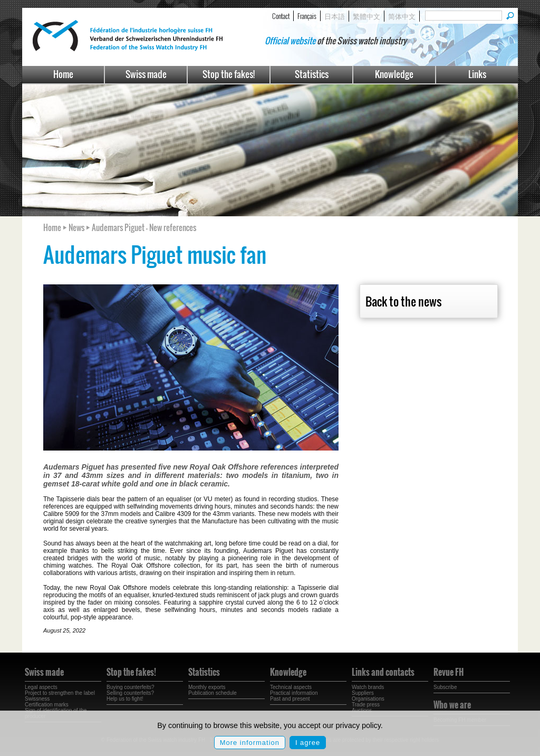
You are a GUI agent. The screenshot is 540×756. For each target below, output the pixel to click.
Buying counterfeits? (131, 687)
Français (307, 16)
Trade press (366, 705)
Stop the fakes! (229, 74)
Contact (281, 16)
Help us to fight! (125, 699)
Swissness (37, 699)
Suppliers (363, 693)
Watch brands (368, 687)
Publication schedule (213, 693)
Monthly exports (207, 687)
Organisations (368, 699)
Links (477, 74)
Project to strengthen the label (60, 693)
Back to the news (403, 301)
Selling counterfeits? (130, 693)
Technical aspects (291, 687)
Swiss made (146, 74)
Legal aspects (41, 687)
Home (63, 74)
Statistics (312, 74)
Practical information (294, 693)
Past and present (290, 699)
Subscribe (445, 687)
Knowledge (394, 74)
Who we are (452, 705)
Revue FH (449, 672)
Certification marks (47, 705)
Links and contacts (383, 672)
